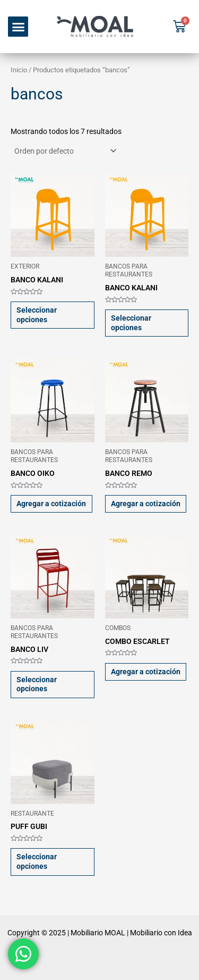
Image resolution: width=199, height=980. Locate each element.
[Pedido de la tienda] (64, 151)
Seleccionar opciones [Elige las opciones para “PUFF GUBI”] (37, 861)
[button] (18, 27)
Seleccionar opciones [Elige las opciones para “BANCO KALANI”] (37, 315)
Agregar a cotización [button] (51, 504)
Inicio (19, 70)
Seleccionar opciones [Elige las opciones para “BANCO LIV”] (37, 684)
